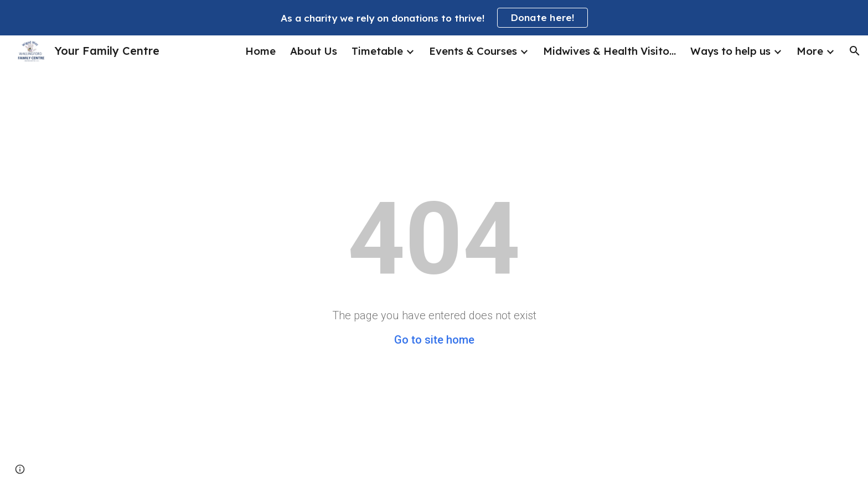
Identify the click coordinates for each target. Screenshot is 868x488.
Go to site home (434, 340)
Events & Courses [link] (473, 51)
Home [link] (260, 51)
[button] (855, 51)
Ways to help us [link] (730, 51)
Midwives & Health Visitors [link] (609, 51)
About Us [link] (314, 51)
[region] (434, 18)
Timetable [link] (377, 51)
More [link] (810, 51)
